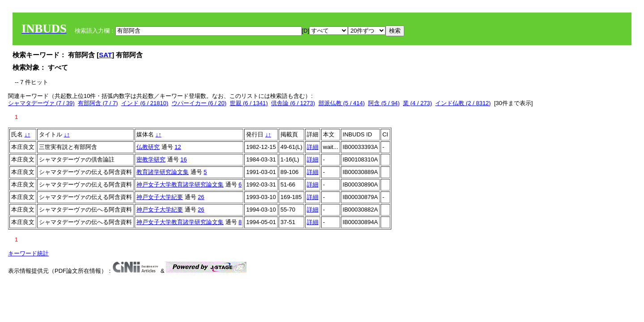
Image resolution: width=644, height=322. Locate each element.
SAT (105, 55)
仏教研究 (148, 147)
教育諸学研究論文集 (163, 172)
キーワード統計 (28, 253)
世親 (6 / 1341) (249, 103)
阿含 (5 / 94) (384, 103)
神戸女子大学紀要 (160, 197)
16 (183, 159)
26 (201, 197)
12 (178, 147)
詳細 (313, 147)
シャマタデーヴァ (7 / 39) (41, 103)
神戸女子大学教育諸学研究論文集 (180, 184)
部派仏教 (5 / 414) (342, 103)
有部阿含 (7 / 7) (98, 103)
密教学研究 (151, 159)
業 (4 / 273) (417, 103)
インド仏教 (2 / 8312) (463, 103)
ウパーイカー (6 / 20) (199, 103)
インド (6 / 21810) (145, 103)
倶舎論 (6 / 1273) (293, 103)
